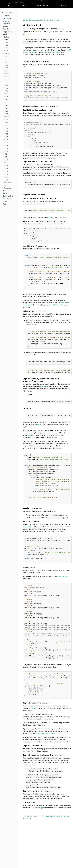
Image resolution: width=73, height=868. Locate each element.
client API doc (62, 577)
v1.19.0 (6, 120)
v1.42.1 (6, 45)
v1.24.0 (6, 105)
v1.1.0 (6, 177)
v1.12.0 (6, 140)
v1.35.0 (6, 74)
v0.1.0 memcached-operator (51, 52)
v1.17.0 (6, 126)
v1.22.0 (6, 111)
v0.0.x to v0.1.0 (54, 20)
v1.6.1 (6, 163)
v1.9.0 (6, 149)
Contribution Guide (7, 200)
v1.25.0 (6, 103)
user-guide (41, 808)
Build (24, 5)
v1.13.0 (6, 137)
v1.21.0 (6, 114)
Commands (7, 183)
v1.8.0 (6, 151)
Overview (6, 16)
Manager (34, 708)
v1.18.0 (6, 123)
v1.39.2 (6, 57)
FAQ (4, 204)
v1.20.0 (6, 117)
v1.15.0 (6, 131)
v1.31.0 (6, 85)
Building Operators (7, 23)
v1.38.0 (6, 65)
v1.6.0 (6, 160)
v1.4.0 (6, 169)
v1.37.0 (6, 68)
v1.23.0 (6, 108)
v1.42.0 (6, 48)
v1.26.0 (6, 100)
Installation (7, 19)
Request (39, 425)
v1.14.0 (6, 134)
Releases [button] (63, 5)
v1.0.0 (6, 180)
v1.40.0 (6, 54)
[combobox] (25, 2)
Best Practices (8, 196)
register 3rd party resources (46, 734)
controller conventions (57, 305)
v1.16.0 (6, 128)
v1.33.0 (6, 80)
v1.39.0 (6, 62)
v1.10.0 (6, 146)
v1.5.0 (6, 166)
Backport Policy (7, 38)
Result (30, 435)
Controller (50, 218)
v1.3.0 (6, 171)
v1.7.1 (5, 154)
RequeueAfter (28, 527)
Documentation (42, 5)
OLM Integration (7, 187)
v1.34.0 (6, 77)
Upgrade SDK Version (8, 33)
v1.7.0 (6, 157)
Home (8, 5)
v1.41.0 (6, 51)
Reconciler (43, 387)
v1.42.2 (6, 42)
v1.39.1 (6, 60)
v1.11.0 (6, 143)
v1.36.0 (6, 71)
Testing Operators (7, 28)
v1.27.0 (6, 97)
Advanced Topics (7, 192)
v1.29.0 (6, 91)
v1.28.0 (6, 94)
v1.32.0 (6, 82)
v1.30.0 (6, 88)
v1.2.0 (6, 174)
